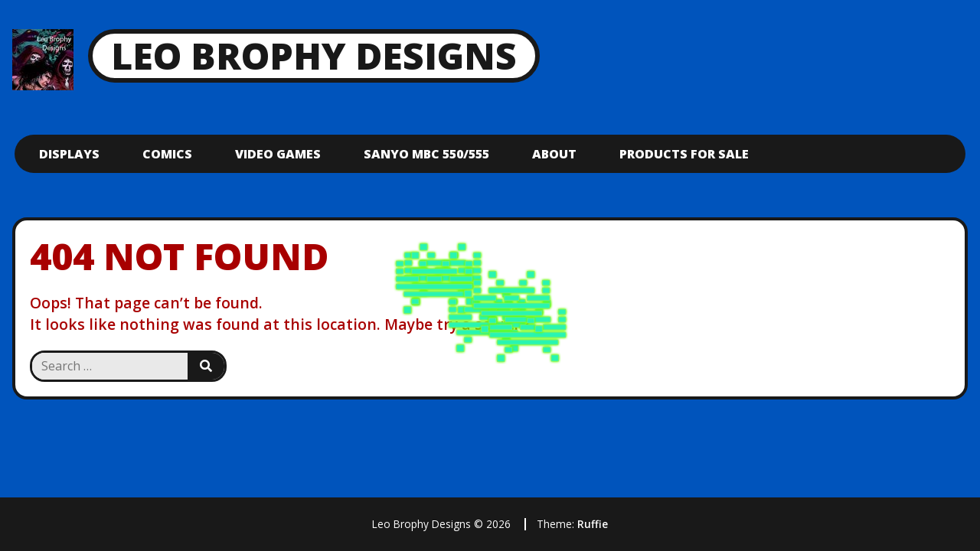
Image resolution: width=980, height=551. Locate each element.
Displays (69, 154)
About (554, 154)
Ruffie (593, 524)
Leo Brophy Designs (314, 55)
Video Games (278, 154)
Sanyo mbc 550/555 (426, 154)
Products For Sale (684, 154)
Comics (167, 154)
